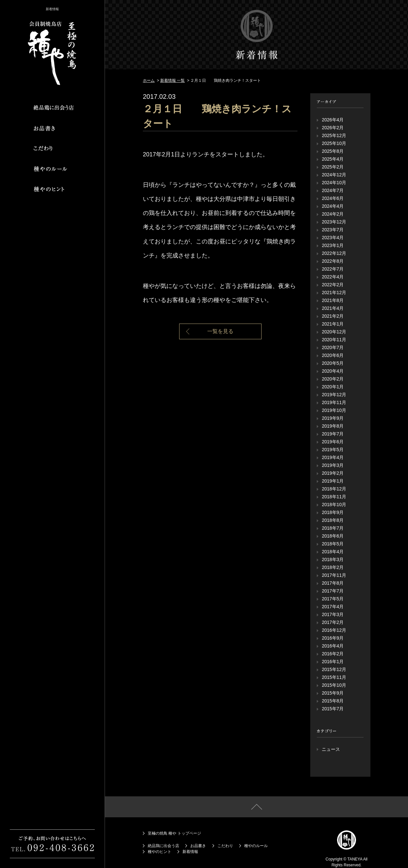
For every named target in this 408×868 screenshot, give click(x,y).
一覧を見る (220, 331)
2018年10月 (334, 505)
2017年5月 (333, 599)
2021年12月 (334, 292)
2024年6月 (333, 198)
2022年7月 (333, 269)
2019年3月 (333, 465)
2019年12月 (334, 395)
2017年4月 (333, 607)
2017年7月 (333, 591)
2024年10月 (334, 183)
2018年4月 (333, 552)
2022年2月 (333, 285)
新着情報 (190, 852)
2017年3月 (333, 614)
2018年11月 (334, 497)
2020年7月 (333, 347)
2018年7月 (333, 528)
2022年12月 (334, 253)
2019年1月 (333, 481)
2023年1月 (333, 245)
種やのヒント (160, 852)
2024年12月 (334, 175)
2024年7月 (333, 190)
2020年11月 (334, 340)
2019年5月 (333, 450)
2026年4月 (333, 120)
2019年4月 (333, 457)
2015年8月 (333, 701)
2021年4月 (333, 308)
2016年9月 (333, 638)
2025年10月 (334, 143)
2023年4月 (333, 238)
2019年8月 (333, 426)
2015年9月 (333, 693)
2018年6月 (333, 536)
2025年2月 (333, 167)
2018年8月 (333, 520)
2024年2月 (333, 214)
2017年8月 (333, 583)
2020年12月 (334, 332)
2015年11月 (334, 677)
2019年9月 (333, 418)
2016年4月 (333, 646)
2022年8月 (333, 261)
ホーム (149, 80)
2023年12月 (334, 222)
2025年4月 (333, 159)
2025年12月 (334, 135)
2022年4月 (333, 277)
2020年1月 (333, 387)
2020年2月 (333, 379)
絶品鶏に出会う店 (163, 846)
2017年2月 (333, 622)
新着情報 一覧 (172, 80)
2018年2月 (333, 567)
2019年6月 (333, 442)
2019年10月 (334, 410)
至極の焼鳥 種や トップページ (174, 833)
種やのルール (256, 846)
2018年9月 (333, 512)
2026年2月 (333, 128)
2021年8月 (333, 300)
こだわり (225, 846)
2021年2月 (333, 316)
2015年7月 (333, 709)
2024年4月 (333, 206)
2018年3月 (333, 559)
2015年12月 (334, 669)
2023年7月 (333, 230)
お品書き (198, 846)
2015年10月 (334, 685)
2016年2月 (333, 654)
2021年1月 (333, 324)
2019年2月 (333, 473)
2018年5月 (333, 544)
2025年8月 (333, 151)
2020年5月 (333, 363)
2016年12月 (334, 630)
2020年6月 (333, 355)
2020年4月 (333, 371)
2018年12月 (334, 489)
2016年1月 (333, 662)
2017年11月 (334, 575)
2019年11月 (334, 402)
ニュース (331, 749)
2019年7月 (333, 434)
